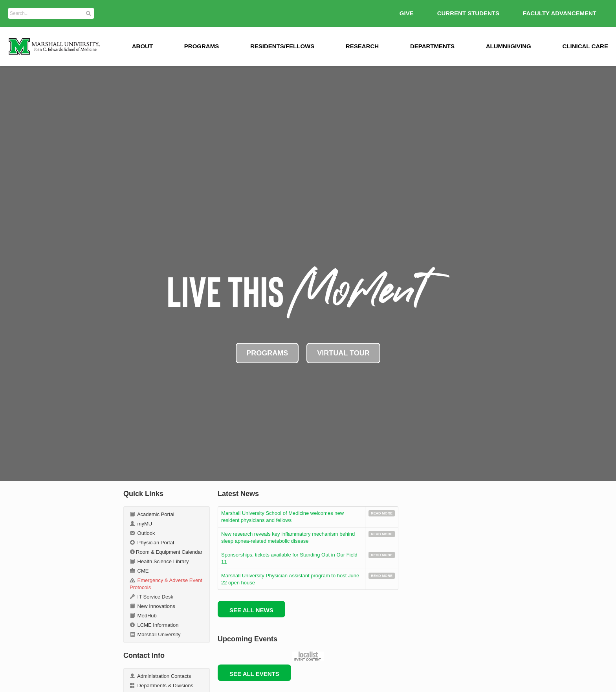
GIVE (407, 13)
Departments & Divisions (161, 686)
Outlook (142, 533)
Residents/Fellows (282, 46)
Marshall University (155, 634)
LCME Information (154, 625)
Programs (202, 46)
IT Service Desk (151, 597)
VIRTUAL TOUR (343, 353)
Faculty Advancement (560, 13)
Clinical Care (585, 46)
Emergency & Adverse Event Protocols (166, 584)
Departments (432, 46)
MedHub (143, 616)
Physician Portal (152, 543)
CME (139, 571)
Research (362, 46)
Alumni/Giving (509, 46)
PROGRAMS (267, 353)
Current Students (468, 13)
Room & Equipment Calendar (166, 552)
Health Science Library (159, 561)
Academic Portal (152, 514)
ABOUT (142, 46)
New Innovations (152, 606)
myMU (141, 524)
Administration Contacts (160, 676)
